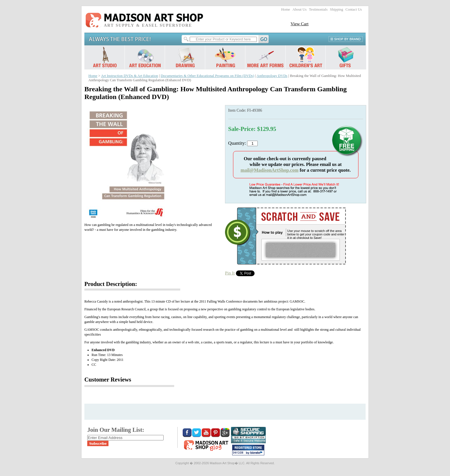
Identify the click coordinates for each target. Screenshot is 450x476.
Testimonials (318, 9)
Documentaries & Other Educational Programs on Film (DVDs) (207, 76)
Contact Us (354, 9)
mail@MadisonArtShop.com (269, 170)
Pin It (230, 273)
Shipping (337, 9)
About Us (299, 9)
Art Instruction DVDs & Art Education (130, 76)
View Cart (299, 24)
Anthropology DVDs (272, 76)
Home (286, 9)
